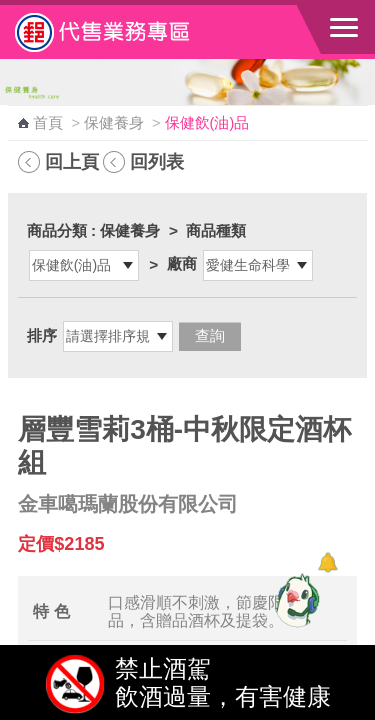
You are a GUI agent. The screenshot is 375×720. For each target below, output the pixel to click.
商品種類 (216, 230)
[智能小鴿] (295, 600)
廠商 (182, 263)
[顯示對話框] (327, 562)
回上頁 (72, 161)
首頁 (48, 123)
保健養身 (114, 123)
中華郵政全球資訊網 (125, 32)
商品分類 (57, 230)
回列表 (157, 161)
